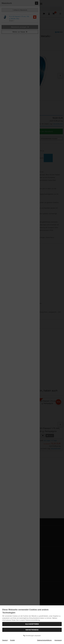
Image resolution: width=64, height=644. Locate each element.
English (12, 640)
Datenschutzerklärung (44, 640)
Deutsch (5, 640)
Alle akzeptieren (32, 624)
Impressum (58, 640)
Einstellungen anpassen (32, 636)
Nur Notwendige (32, 630)
